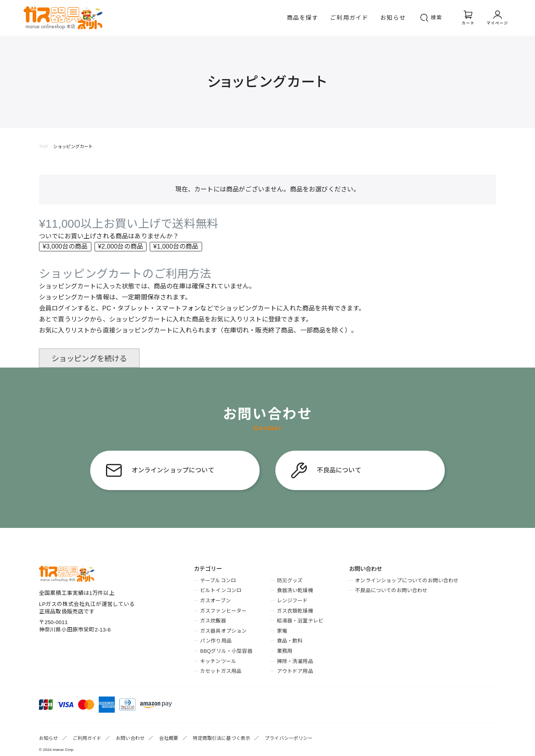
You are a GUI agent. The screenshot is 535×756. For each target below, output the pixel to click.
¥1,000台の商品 (176, 246)
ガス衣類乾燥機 (295, 611)
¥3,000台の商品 (65, 246)
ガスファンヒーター (223, 611)
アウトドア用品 (295, 671)
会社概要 (169, 738)
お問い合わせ (130, 738)
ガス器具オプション (223, 631)
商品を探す (303, 18)
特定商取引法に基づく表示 (221, 738)
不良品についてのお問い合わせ (391, 590)
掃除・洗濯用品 (295, 661)
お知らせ (393, 18)
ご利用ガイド (349, 18)
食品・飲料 (290, 641)
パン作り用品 (216, 641)
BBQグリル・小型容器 (226, 651)
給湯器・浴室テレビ (300, 621)
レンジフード (293, 601)
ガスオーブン (215, 601)
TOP (44, 147)
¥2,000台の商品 (121, 246)
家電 (282, 631)
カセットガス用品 (221, 671)
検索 (437, 18)
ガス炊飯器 (213, 621)
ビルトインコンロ (221, 590)
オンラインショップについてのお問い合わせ (407, 580)
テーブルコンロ (218, 580)
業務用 (285, 651)
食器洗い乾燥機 (295, 590)
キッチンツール (218, 661)
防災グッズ (290, 580)
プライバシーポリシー (289, 738)
